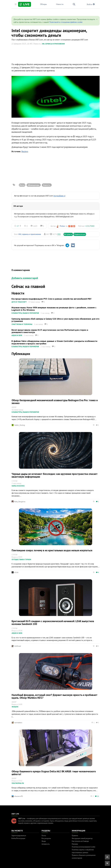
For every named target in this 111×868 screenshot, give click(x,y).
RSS (59, 234)
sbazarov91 (19, 796)
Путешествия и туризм (21, 560)
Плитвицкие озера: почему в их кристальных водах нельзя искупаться (52, 550)
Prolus (62, 226)
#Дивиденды (34, 185)
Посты (44, 836)
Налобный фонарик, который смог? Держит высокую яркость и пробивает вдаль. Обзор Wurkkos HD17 (55, 696)
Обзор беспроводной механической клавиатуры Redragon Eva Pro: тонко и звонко (55, 402)
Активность (46, 844)
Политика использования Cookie (84, 847)
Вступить (68, 234)
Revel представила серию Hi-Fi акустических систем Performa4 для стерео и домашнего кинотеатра (50, 331)
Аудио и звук (17, 335)
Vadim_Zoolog (20, 425)
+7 (18, 226)
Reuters (25, 151)
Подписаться (80, 234)
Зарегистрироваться (19, 836)
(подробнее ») (59, 196)
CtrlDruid (18, 646)
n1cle (16, 572)
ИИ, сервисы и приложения (53, 44)
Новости (60, 4)
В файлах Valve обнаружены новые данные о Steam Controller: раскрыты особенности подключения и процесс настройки (54, 342)
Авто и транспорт (19, 302)
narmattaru (18, 723)
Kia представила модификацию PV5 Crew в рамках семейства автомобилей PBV (51, 299)
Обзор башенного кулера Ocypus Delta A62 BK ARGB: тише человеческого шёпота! (54, 773)
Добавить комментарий (25, 278)
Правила (75, 836)
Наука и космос (18, 486)
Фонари (15, 707)
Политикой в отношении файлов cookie (66, 22)
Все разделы (46, 838)
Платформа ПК (18, 783)
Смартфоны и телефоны (22, 324)
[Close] (97, 19)
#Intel (22, 185)
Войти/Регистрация (18, 838)
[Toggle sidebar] (16, 4)
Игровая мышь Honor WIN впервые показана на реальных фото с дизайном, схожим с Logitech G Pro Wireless (54, 309)
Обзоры (43, 4)
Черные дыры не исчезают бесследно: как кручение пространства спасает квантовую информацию (55, 475)
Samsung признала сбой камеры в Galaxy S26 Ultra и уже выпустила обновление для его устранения (55, 320)
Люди (44, 841)
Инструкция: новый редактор (82, 838)
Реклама (75, 844)
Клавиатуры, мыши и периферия (25, 313)
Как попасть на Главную (80, 841)
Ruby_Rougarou (20, 502)
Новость (47, 185)
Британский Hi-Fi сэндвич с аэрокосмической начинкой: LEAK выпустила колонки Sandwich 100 (53, 623)
